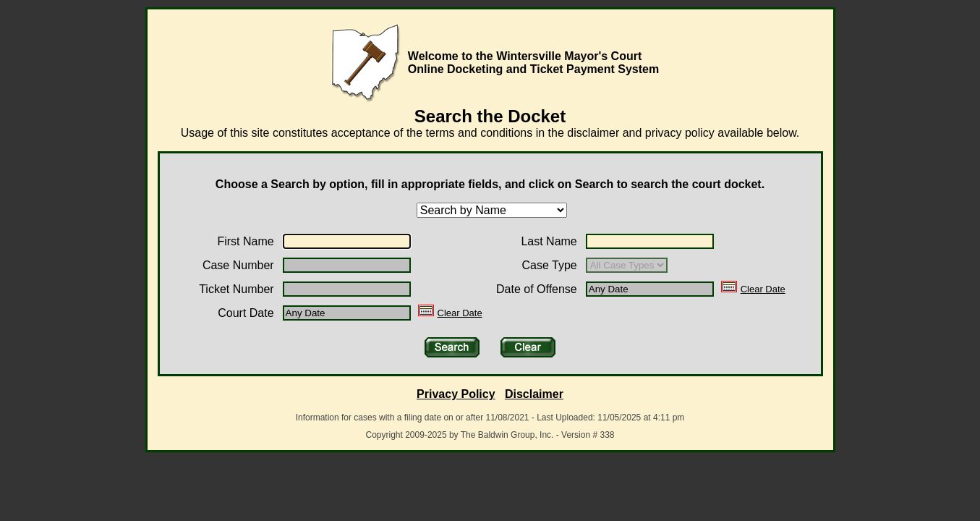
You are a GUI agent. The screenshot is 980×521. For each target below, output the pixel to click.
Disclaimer (534, 394)
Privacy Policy (456, 394)
